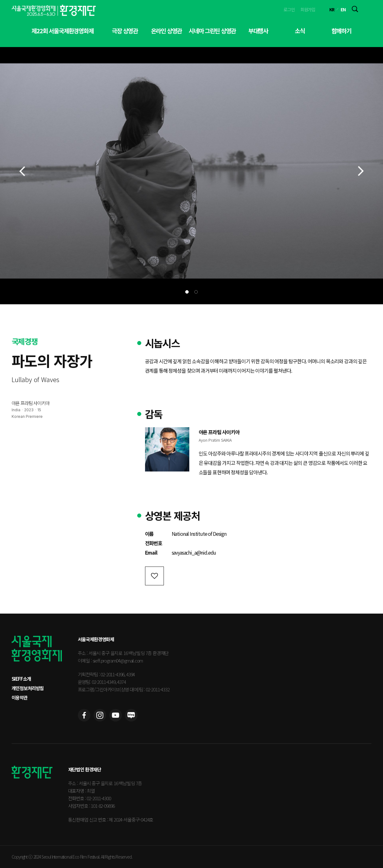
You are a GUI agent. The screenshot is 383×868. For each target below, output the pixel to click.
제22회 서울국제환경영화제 (62, 31)
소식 (300, 31)
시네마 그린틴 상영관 (212, 31)
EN (343, 9)
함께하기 (341, 31)
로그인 (289, 9)
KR (332, 9)
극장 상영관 (125, 31)
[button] (187, 292)
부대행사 (258, 31)
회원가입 (308, 9)
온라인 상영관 (167, 31)
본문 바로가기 (0, 0)
